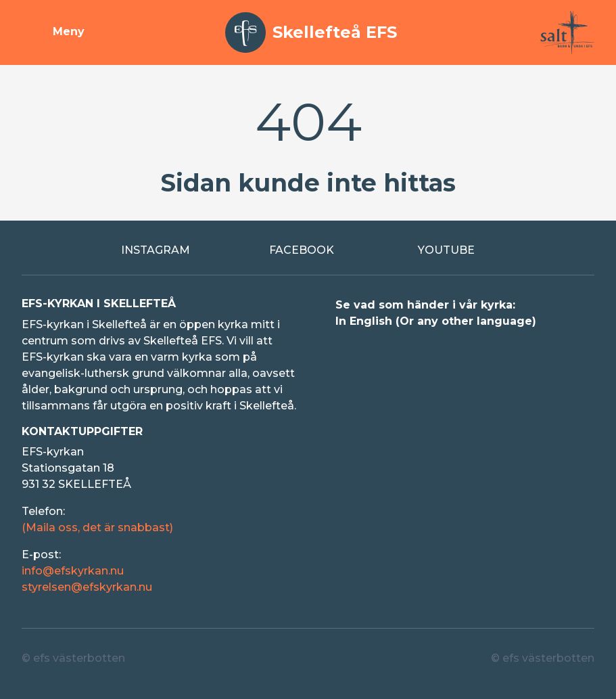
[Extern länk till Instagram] (160, 250)
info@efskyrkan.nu (73, 571)
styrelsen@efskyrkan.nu (87, 587)
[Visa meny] (53, 32)
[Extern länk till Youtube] (456, 250)
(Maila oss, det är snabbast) (97, 527)
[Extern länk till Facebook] (308, 250)
